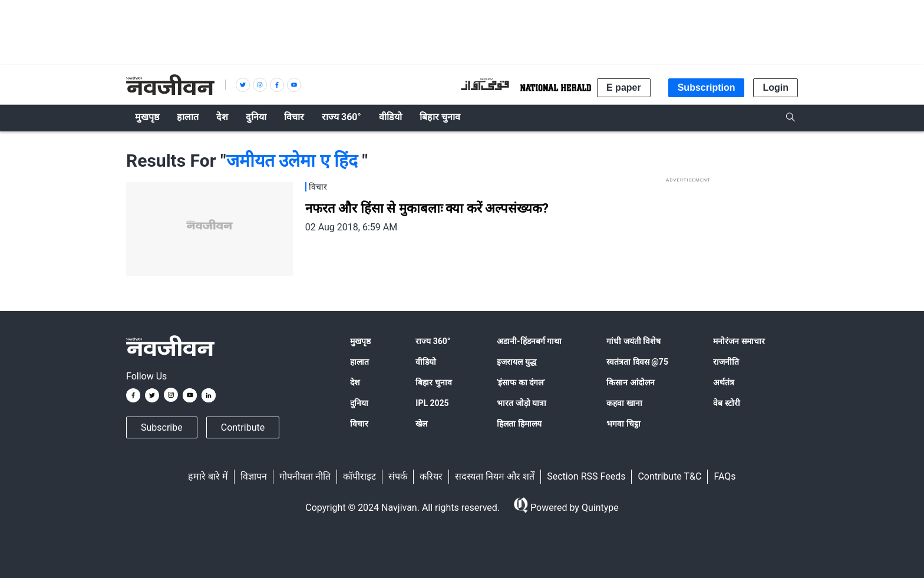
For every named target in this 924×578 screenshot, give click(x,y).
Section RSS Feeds (586, 476)
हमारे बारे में (208, 476)
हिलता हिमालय (519, 424)
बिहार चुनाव (433, 382)
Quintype (599, 508)
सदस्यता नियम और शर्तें (495, 476)
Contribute (243, 427)
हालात (359, 362)
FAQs (725, 476)
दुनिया (359, 403)
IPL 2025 (432, 403)
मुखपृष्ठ (360, 341)
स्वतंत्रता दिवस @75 (637, 362)
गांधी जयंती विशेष (633, 341)
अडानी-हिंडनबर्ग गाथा (529, 341)
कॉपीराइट (359, 476)
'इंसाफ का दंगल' (521, 382)
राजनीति (726, 362)
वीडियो (426, 362)
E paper (624, 87)
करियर (431, 476)
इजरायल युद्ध (516, 362)
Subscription (707, 87)
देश (355, 382)
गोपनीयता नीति (305, 476)
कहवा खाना (624, 403)
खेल (421, 424)
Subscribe (162, 427)
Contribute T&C (669, 476)
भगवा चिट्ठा (623, 424)
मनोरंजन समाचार (739, 341)
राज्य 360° (433, 341)
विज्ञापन (254, 476)
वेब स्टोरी (726, 403)
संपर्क (398, 476)
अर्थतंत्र (724, 382)
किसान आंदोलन (630, 382)
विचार (359, 424)
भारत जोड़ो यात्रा (522, 403)
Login (775, 87)
